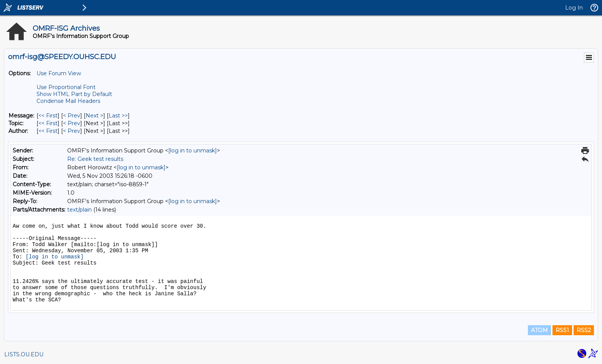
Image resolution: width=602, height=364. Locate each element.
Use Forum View (59, 73)
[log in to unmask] (193, 151)
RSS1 (562, 330)
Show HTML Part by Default (74, 94)
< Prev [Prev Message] (72, 116)
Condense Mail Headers (68, 101)
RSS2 (584, 330)
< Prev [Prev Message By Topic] (72, 123)
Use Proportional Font (66, 87)
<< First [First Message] (48, 116)
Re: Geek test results (95, 159)
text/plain (79, 210)
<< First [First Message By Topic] (48, 123)
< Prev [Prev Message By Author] (72, 131)
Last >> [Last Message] (118, 116)
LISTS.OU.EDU (24, 354)
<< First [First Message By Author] (48, 131)
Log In (574, 8)
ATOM (539, 330)
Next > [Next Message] (94, 116)
